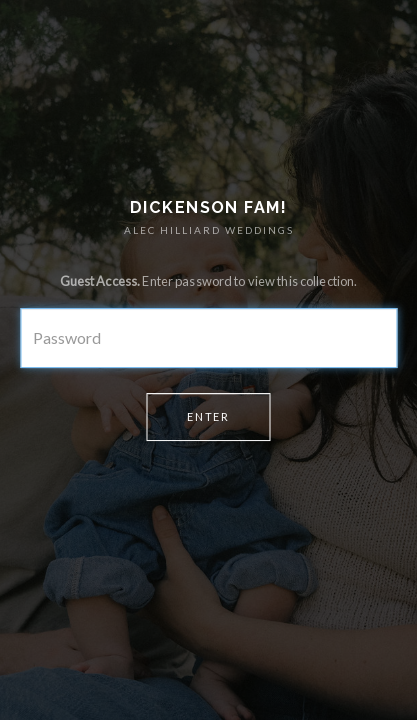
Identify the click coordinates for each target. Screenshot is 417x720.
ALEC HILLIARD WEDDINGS (209, 230)
